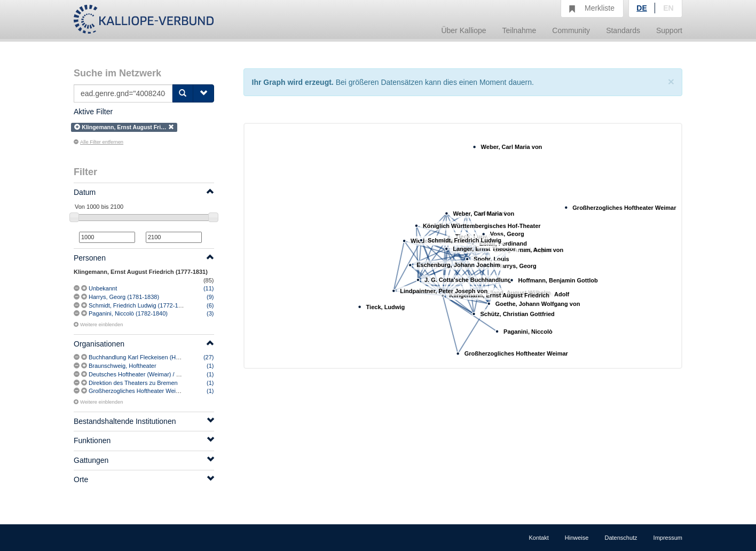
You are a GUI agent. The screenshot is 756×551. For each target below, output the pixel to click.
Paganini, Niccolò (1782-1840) (128, 313)
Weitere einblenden (98, 325)
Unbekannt (103, 288)
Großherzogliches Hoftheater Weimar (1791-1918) (154, 391)
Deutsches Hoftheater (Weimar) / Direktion (144, 374)
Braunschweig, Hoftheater (123, 366)
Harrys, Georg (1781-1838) (124, 297)
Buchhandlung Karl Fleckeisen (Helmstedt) (144, 357)
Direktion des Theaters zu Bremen (133, 383)
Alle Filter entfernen (99, 142)
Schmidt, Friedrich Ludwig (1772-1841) (139, 305)
